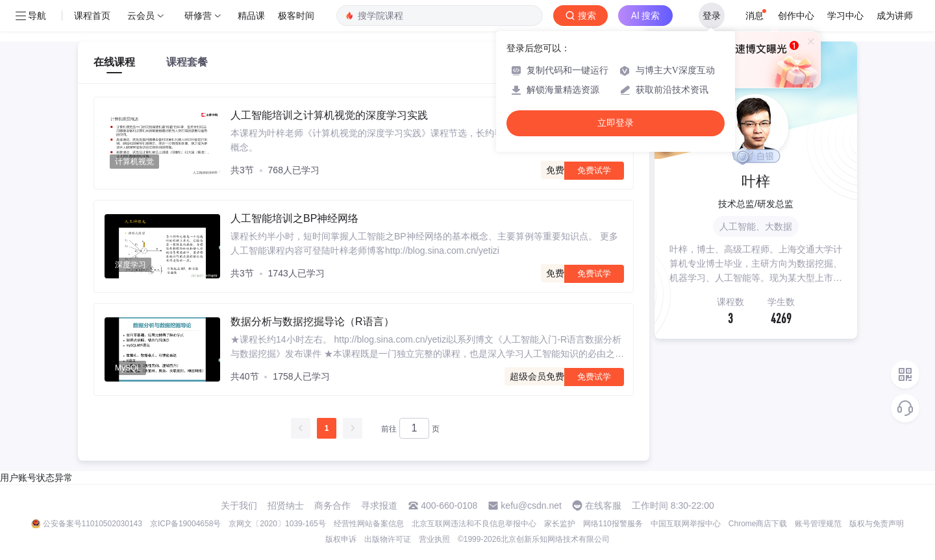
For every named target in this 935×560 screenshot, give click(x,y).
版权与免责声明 (877, 524)
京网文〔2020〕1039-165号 (277, 524)
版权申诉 (341, 539)
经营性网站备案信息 (369, 524)
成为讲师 (895, 16)
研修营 (198, 16)
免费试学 (594, 170)
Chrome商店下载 (758, 524)
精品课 (251, 16)
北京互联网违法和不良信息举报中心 (474, 524)
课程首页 (92, 16)
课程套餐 (187, 62)
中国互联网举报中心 (686, 524)
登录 (712, 16)
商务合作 (332, 505)
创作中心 (796, 16)
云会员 (141, 16)
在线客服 (603, 505)
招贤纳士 (286, 505)
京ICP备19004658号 (185, 524)
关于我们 (239, 505)
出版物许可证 (388, 539)
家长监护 (560, 524)
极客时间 (296, 16)
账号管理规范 (818, 524)
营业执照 (434, 539)
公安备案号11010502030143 (93, 524)
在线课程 (114, 62)
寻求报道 (379, 505)
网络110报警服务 (613, 524)
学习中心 (845, 16)
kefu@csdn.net (531, 505)
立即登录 (616, 123)
